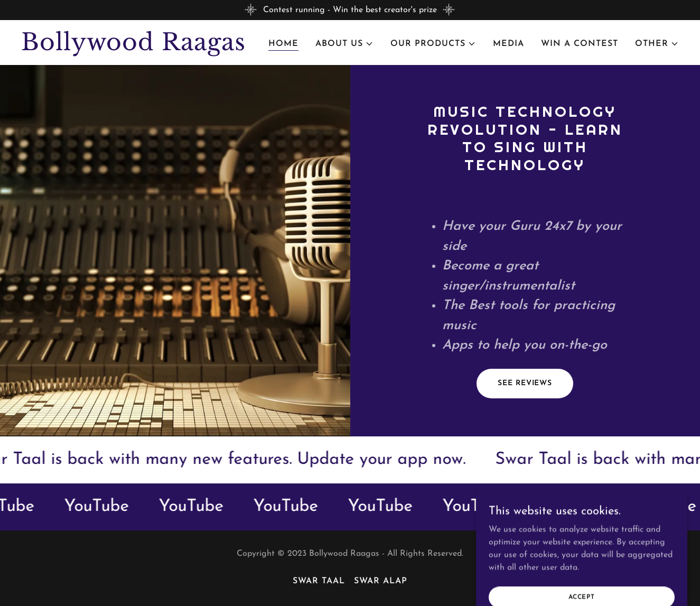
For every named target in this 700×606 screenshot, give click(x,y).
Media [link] (508, 44)
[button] (344, 44)
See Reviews (525, 383)
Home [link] (283, 44)
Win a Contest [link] (580, 44)
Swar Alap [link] (381, 581)
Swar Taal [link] (319, 581)
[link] (136, 48)
